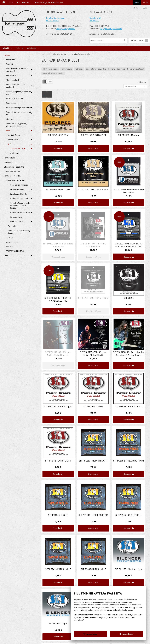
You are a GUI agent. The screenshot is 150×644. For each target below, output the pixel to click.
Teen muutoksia (90, 634)
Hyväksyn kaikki (126, 634)
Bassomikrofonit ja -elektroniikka (19, 108)
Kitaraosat (10, 119)
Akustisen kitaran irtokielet (20, 212)
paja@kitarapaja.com (66, 29)
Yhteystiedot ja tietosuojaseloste (48, 2)
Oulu (18, 48)
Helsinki (5, 48)
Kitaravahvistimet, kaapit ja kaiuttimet (17, 86)
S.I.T (9, 144)
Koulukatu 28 (95, 18)
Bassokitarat (11, 103)
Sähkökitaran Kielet (17, 149)
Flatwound (79, 69)
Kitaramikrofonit (12, 80)
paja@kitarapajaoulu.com (111, 29)
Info (11, 2)
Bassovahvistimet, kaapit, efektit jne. (19, 113)
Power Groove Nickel (136, 69)
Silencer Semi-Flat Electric (96, 69)
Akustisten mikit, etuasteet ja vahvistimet (17, 70)
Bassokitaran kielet (17, 189)
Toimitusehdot (23, 2)
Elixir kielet (12, 226)
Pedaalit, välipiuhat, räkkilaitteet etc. (19, 93)
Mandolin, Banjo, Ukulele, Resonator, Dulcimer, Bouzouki (20, 206)
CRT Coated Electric (50, 69)
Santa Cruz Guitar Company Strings (19, 232)
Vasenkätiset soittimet (15, 98)
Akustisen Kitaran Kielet (19, 199)
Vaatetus (9, 247)
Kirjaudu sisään (142, 8)
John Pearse (13, 140)
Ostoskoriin (58, 148)
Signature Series (16, 217)
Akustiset (9, 64)
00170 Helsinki (52, 21)
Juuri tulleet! (11, 59)
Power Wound (67, 69)
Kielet (8, 131)
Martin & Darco (14, 135)
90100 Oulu (94, 21)
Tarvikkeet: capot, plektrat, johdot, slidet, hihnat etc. (16, 125)
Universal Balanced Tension (53, 73)
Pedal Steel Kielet (16, 222)
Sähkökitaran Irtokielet (19, 185)
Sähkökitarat (11, 76)
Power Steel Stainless (117, 69)
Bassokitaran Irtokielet (18, 194)
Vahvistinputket (12, 242)
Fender (10, 238)
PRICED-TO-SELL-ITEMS (15, 251)
